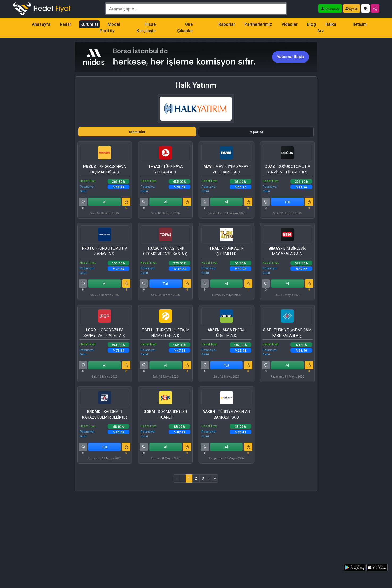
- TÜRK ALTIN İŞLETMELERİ (227, 251)
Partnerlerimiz (258, 24)
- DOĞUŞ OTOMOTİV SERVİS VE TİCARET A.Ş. (287, 169)
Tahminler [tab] (137, 132)
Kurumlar (89, 24)
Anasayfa (41, 24)
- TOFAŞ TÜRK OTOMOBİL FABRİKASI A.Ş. (165, 251)
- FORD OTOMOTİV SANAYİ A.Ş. (105, 251)
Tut (287, 202)
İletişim (360, 24)
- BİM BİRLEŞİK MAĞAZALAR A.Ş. (287, 251)
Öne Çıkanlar (185, 28)
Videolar (290, 24)
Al (105, 202)
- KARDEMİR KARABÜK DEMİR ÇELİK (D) (105, 414)
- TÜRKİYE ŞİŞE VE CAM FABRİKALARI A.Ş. (287, 333)
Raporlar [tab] (256, 132)
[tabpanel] (196, 312)
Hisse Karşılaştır (146, 28)
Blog (311, 24)
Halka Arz (327, 28)
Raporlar (227, 24)
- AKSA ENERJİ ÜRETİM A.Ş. (226, 333)
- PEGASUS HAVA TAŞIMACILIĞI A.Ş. (105, 169)
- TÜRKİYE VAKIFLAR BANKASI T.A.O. (227, 414)
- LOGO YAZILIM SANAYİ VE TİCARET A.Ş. (104, 333)
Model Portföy (110, 28)
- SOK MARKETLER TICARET (166, 414)
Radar (66, 24)
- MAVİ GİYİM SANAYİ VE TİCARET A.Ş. (227, 169)
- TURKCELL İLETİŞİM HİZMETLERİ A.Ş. (166, 333)
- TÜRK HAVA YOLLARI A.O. (165, 169)
